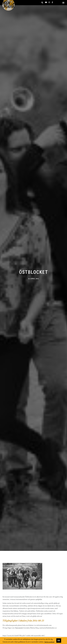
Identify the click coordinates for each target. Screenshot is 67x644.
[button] (63, 3)
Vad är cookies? (49, 642)
